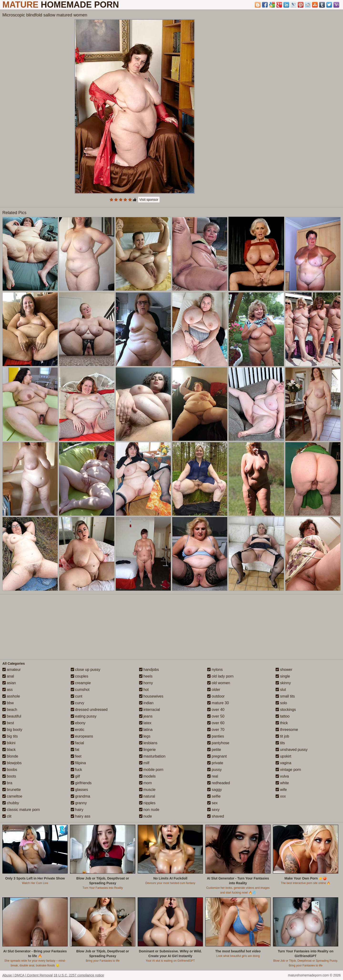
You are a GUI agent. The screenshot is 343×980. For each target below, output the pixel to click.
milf (144, 763)
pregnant (217, 756)
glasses (79, 790)
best (8, 723)
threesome (287, 730)
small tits (285, 696)
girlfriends (81, 783)
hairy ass (81, 816)
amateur (12, 670)
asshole (11, 696)
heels (146, 676)
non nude (149, 810)
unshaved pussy (292, 750)
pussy (214, 770)
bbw (8, 703)
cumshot (80, 690)
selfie (214, 796)
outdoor (216, 696)
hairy (77, 810)
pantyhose (218, 743)
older (214, 690)
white (282, 783)
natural (147, 796)
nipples (147, 803)
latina (146, 730)
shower (284, 670)
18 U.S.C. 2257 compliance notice (79, 975)
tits (280, 743)
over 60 (216, 723)
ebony (78, 723)
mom (146, 783)
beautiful (12, 716)
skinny (283, 683)
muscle (147, 790)
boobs (10, 770)
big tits (10, 736)
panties (216, 736)
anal (8, 676)
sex (212, 803)
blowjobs (12, 763)
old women (219, 683)
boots (9, 776)
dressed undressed (89, 710)
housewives (151, 696)
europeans (82, 736)
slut (281, 690)
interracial (150, 710)
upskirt (283, 756)
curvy (78, 703)
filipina (78, 763)
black (9, 750)
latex (145, 723)
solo (281, 703)
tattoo (282, 716)
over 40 (216, 710)
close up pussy (86, 670)
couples (80, 676)
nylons (215, 670)
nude (146, 816)
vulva (282, 776)
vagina (283, 763)
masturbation (152, 756)
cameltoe (12, 796)
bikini (9, 743)
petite (214, 750)
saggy (214, 790)
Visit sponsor (149, 200)
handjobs (149, 670)
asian (9, 683)
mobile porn (151, 770)
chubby (11, 803)
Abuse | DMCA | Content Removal (28, 975)
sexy (213, 810)
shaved (216, 816)
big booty (12, 730)
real (213, 776)
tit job (282, 736)
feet (76, 756)
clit (7, 816)
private (215, 763)
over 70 (216, 730)
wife (281, 790)
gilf (75, 776)
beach (10, 710)
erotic (78, 730)
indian (146, 703)
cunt (77, 696)
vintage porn (288, 770)
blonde (10, 756)
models (147, 776)
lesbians (148, 743)
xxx (281, 796)
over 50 (216, 716)
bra (7, 783)
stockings (286, 710)
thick (282, 723)
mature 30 (218, 703)
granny (79, 803)
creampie (81, 683)
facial (77, 743)
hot (144, 690)
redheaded (219, 783)
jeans (146, 716)
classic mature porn (21, 810)
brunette (12, 790)
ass (8, 690)
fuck (76, 770)
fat (75, 750)
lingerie (147, 750)
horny (146, 683)
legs (145, 736)
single (283, 676)
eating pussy (84, 716)
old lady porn (220, 676)
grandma (81, 796)
